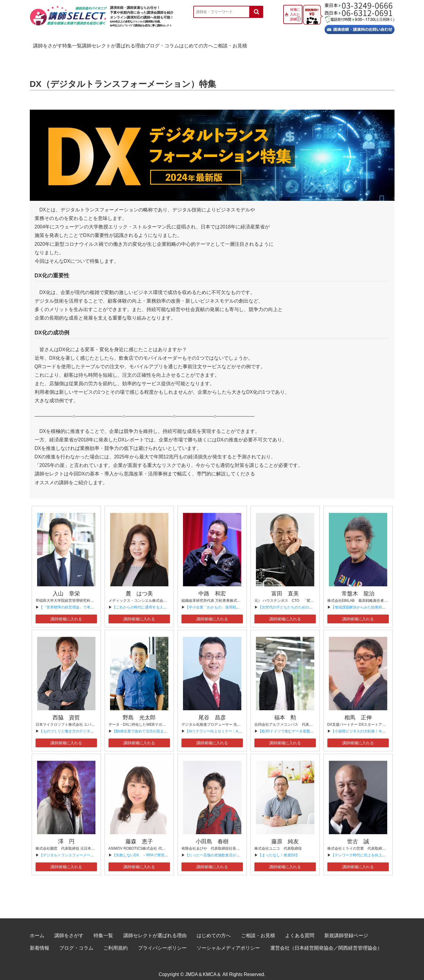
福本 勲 (285, 711)
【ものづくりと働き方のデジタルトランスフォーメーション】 (90, 725)
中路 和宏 (212, 587)
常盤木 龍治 (358, 587)
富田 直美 (285, 587)
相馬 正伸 (358, 711)
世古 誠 (358, 835)
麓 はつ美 (139, 587)
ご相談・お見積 (363, 44)
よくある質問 (300, 929)
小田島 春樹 (212, 835)
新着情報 (40, 941)
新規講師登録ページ (346, 929)
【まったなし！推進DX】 (279, 848)
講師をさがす (55, 44)
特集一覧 (105, 44)
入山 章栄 (66, 587)
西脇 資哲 (66, 711)
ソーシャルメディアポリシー (228, 941)
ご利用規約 (115, 941)
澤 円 (66, 835)
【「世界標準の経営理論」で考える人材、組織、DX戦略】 (87, 601)
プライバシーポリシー (162, 941)
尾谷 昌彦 (212, 711)
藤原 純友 (285, 835)
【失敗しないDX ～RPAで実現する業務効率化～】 (155, 848)
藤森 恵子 (139, 835)
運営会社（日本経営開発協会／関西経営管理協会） (326, 941)
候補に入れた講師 (295, 14)
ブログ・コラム (244, 44)
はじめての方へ (303, 44)
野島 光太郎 (139, 711)
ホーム (37, 929)
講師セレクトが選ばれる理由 (171, 44)
